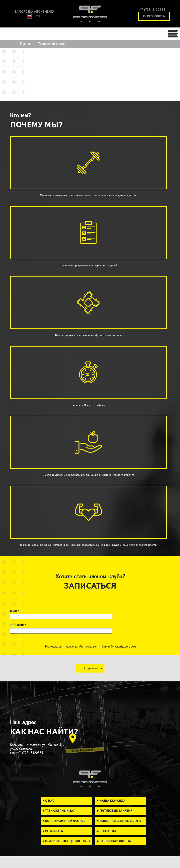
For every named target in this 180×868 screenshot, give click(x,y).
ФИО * (14, 611)
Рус (33, 16)
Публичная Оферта (115, 841)
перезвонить (154, 16)
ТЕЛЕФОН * (18, 625)
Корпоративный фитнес (65, 821)
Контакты (108, 831)
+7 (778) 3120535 (152, 10)
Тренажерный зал (60, 811)
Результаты (54, 831)
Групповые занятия (116, 811)
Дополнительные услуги (120, 821)
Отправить (90, 668)
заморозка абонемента (35, 12)
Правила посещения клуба (68, 841)
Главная (26, 44)
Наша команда (113, 801)
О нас (50, 801)
